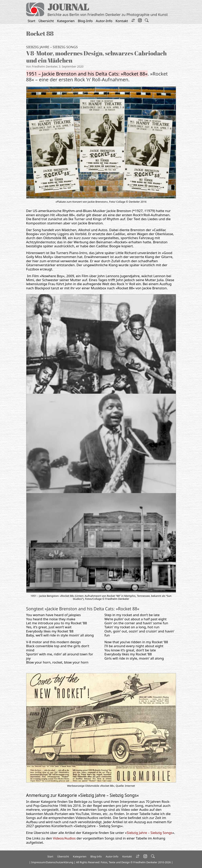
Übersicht (46, 21)
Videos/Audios (64, 838)
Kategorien (66, 21)
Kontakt (122, 21)
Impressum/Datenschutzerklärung (52, 862)
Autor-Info (104, 21)
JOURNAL (68, 7)
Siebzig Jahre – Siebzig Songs (52, 47)
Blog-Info (85, 21)
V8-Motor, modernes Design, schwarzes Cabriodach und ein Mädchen (96, 57)
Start (32, 21)
